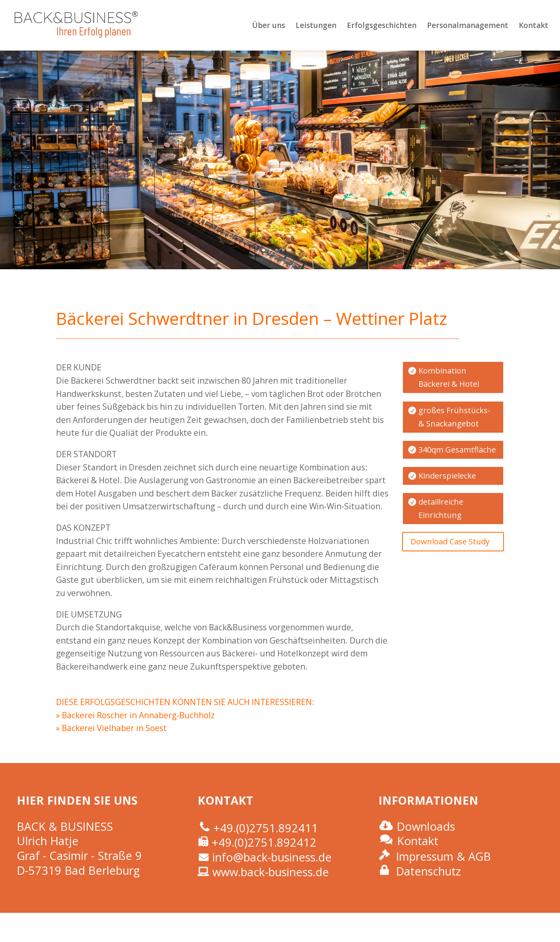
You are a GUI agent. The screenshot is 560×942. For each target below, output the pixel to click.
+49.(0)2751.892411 (266, 828)
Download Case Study (450, 541)
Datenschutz (428, 871)
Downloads (426, 826)
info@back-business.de (272, 857)
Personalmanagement (468, 26)
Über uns (269, 26)
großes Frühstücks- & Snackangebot (454, 417)
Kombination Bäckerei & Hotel (449, 377)
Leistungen (316, 26)
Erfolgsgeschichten (382, 26)
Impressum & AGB (443, 856)
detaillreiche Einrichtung (441, 508)
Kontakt (534, 26)
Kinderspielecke (447, 476)
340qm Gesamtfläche (457, 450)
